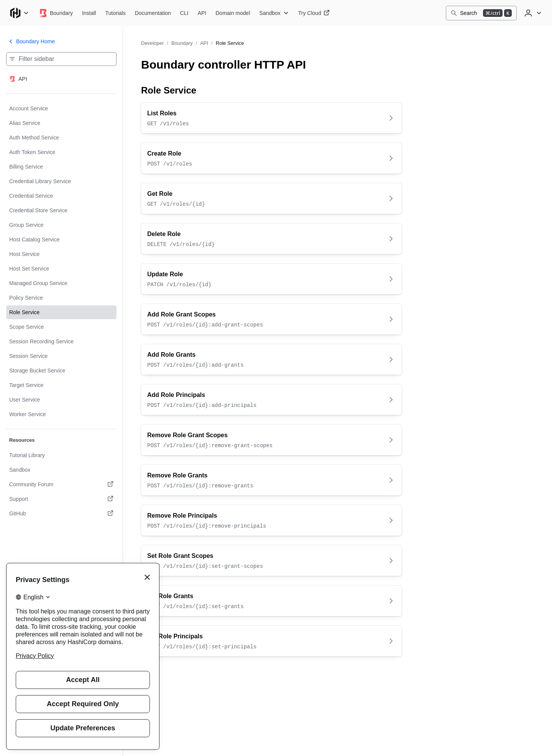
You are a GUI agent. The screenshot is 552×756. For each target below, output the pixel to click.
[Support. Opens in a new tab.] (61, 499)
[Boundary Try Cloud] (314, 13)
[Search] (481, 13)
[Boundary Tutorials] (116, 13)
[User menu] (532, 13)
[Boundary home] (56, 13)
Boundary (182, 43)
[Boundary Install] (89, 13)
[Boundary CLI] (184, 13)
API (204, 43)
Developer (152, 43)
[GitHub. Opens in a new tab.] (61, 513)
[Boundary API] (202, 13)
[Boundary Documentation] (153, 13)
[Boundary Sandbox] (274, 13)
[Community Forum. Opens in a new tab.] (61, 484)
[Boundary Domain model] (233, 13)
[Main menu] (19, 13)
